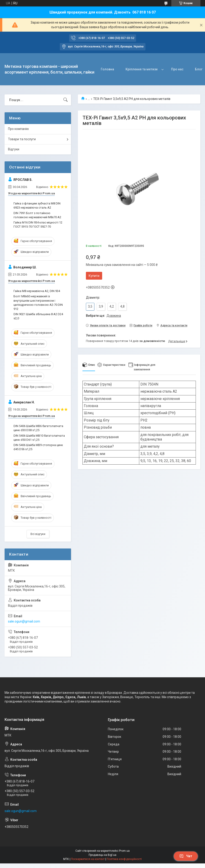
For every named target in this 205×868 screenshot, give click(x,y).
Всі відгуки (38, 534)
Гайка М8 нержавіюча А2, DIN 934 (37, 291)
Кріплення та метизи (142, 69)
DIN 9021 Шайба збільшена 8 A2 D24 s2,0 (38, 316)
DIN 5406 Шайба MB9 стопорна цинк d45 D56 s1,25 (38, 447)
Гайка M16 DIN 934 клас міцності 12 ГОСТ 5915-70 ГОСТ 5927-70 (38, 225)
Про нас (177, 69)
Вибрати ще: (103, 316)
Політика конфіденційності (124, 859)
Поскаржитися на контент (88, 859)
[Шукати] (66, 100)
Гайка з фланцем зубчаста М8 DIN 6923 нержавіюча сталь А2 (37, 205)
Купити (94, 276)
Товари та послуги (22, 139)
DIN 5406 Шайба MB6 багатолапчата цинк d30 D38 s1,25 (38, 428)
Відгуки (14, 149)
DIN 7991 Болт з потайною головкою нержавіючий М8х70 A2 (37, 215)
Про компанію (18, 129)
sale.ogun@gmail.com (24, 621)
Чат (186, 856)
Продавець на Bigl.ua (102, 855)
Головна (107, 69)
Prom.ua (124, 851)
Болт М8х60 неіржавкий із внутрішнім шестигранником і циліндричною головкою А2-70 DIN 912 (38, 303)
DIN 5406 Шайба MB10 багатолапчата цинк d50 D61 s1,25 (39, 438)
